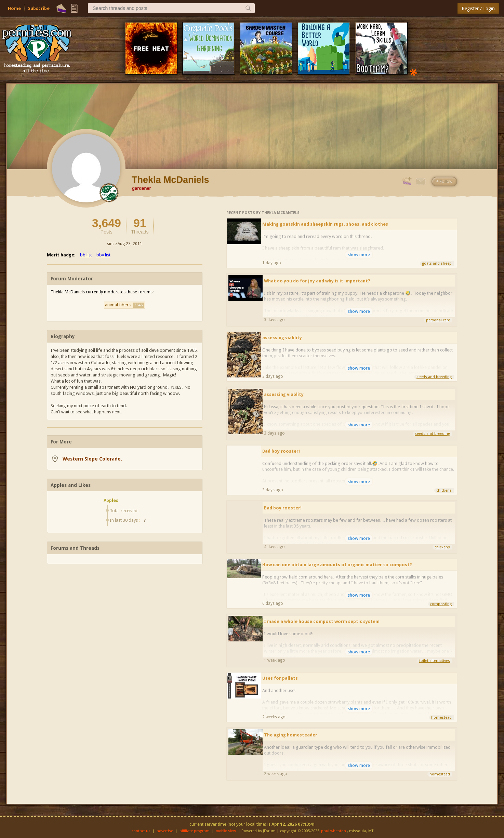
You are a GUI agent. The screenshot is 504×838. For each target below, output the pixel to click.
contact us (141, 831)
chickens (444, 490)
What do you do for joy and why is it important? (317, 281)
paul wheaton (334, 831)
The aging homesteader (291, 735)
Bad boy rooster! (281, 451)
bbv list (103, 255)
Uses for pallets (280, 678)
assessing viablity (282, 338)
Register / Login (478, 9)
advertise (165, 831)
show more (359, 255)
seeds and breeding (434, 377)
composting (441, 604)
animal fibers (124, 305)
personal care (438, 320)
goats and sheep (437, 263)
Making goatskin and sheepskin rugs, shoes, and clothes (325, 224)
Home (14, 8)
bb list (86, 255)
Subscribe (39, 8)
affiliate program (195, 831)
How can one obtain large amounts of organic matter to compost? (337, 565)
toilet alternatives (435, 661)
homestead (441, 717)
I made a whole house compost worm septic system (322, 621)
